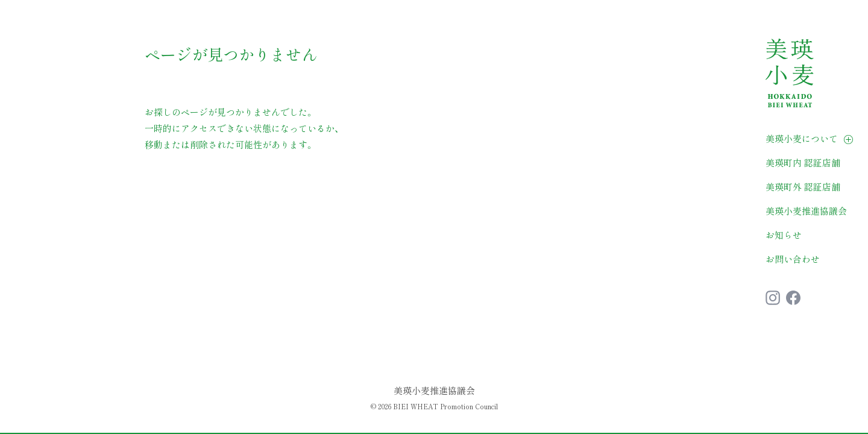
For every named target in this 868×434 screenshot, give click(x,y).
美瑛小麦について (802, 138)
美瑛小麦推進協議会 (806, 211)
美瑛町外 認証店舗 (803, 187)
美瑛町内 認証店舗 (803, 162)
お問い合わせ (793, 259)
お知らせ (784, 235)
